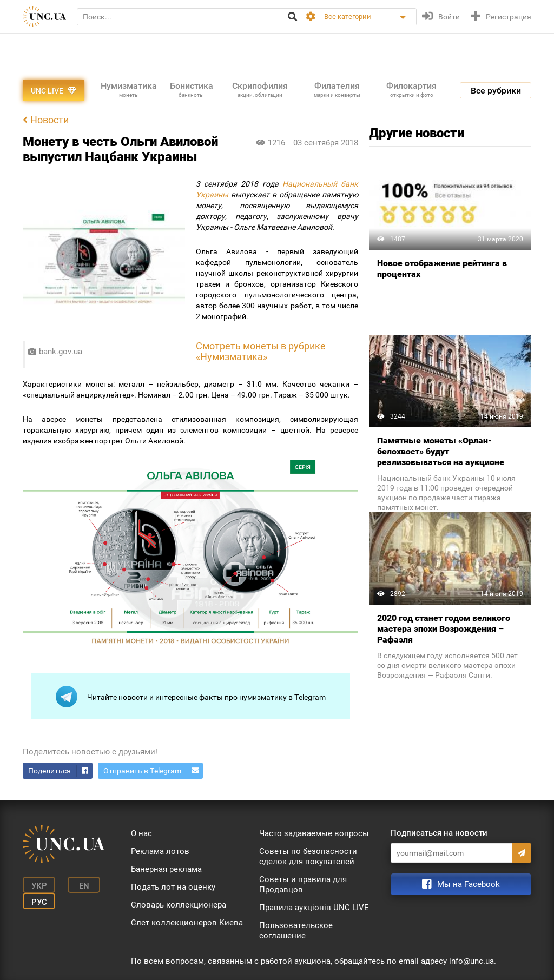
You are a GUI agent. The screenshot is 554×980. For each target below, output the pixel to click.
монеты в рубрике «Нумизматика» (261, 352)
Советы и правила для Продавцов (303, 885)
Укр (39, 886)
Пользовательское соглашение (296, 931)
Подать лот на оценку (173, 887)
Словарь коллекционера (179, 905)
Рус (39, 902)
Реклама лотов (160, 851)
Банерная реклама (166, 869)
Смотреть (219, 346)
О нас (141, 833)
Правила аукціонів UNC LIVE (314, 908)
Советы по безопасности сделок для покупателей (308, 856)
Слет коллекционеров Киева (187, 923)
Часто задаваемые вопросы (314, 833)
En (84, 886)
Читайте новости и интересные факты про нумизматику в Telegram (191, 697)
